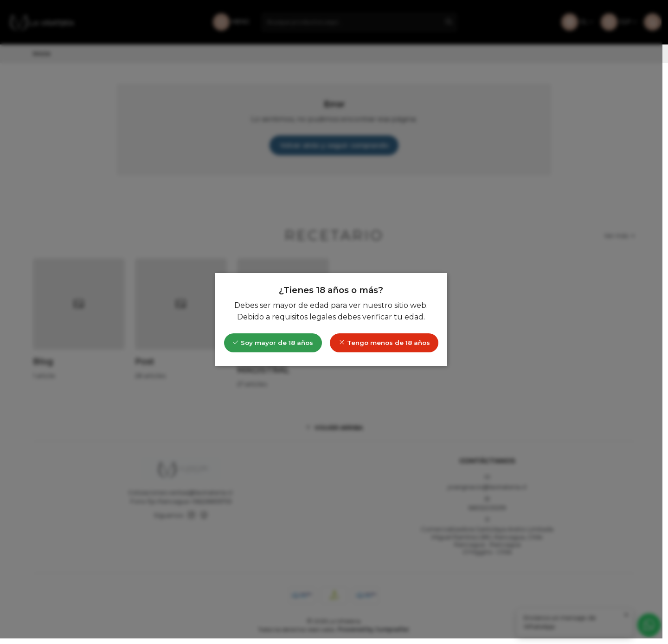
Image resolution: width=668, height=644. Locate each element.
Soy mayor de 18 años (276, 345)
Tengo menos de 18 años (387, 345)
